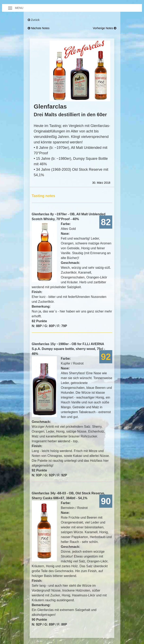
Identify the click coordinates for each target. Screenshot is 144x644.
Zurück (34, 20)
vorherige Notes (105, 28)
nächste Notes (39, 28)
